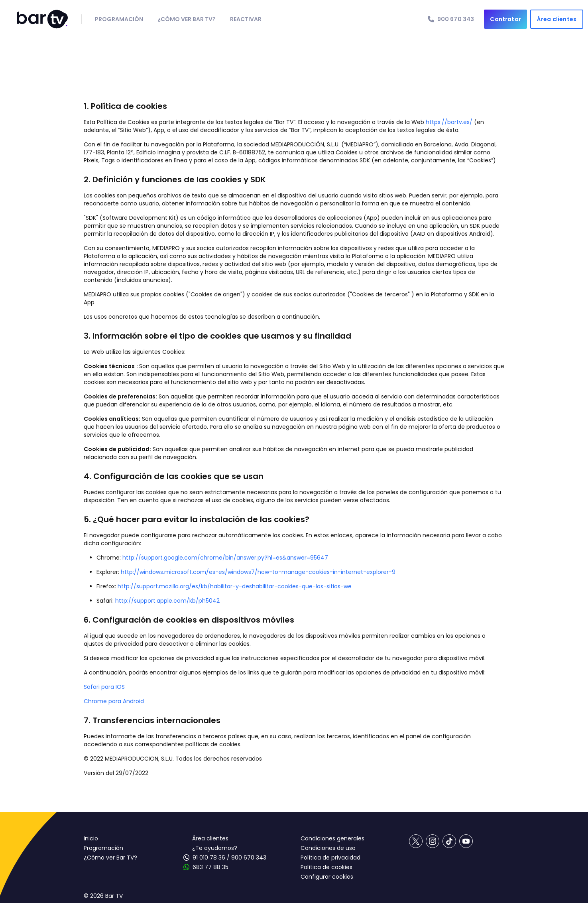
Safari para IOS (104, 687)
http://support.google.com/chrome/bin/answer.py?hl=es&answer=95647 (225, 558)
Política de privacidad (330, 858)
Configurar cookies (327, 877)
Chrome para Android (114, 701)
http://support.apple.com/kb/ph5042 (167, 601)
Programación (103, 848)
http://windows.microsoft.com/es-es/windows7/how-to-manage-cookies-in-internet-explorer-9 (258, 572)
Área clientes (210, 838)
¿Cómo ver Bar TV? (110, 858)
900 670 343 (249, 858)
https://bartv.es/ (450, 122)
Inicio (91, 838)
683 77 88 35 (210, 867)
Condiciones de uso (328, 848)
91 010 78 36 (209, 858)
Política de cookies (326, 867)
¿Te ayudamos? (215, 848)
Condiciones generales (332, 838)
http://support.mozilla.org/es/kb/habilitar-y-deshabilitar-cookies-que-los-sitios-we (235, 586)
